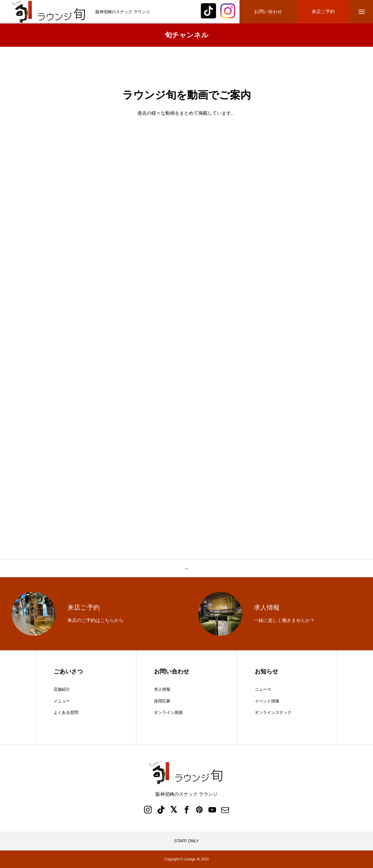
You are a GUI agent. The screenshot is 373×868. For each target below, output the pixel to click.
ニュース (263, 689)
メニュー (62, 701)
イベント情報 (267, 701)
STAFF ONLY (186, 841)
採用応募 (162, 701)
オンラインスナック (273, 712)
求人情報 (162, 689)
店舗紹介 (62, 689)
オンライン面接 (168, 712)
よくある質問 (66, 712)
